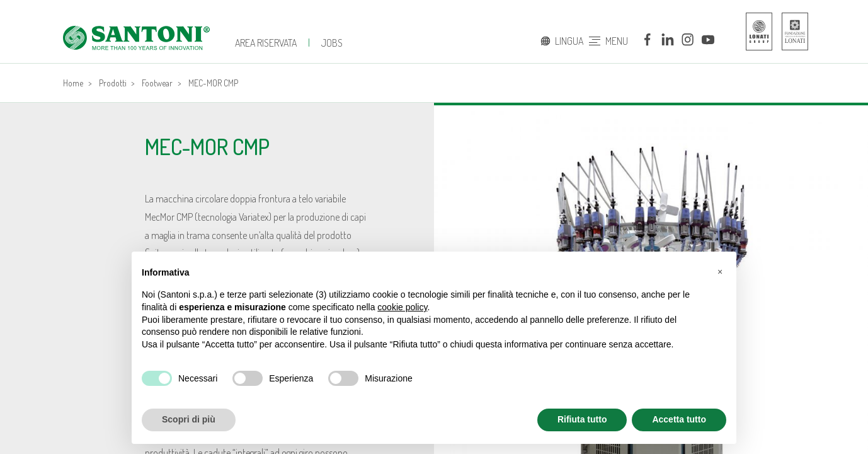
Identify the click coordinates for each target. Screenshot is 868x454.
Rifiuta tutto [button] (582, 419)
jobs (332, 43)
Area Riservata (266, 43)
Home (73, 83)
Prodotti (113, 83)
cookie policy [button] (402, 307)
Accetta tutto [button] (679, 419)
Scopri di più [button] (189, 419)
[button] (720, 272)
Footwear (157, 83)
